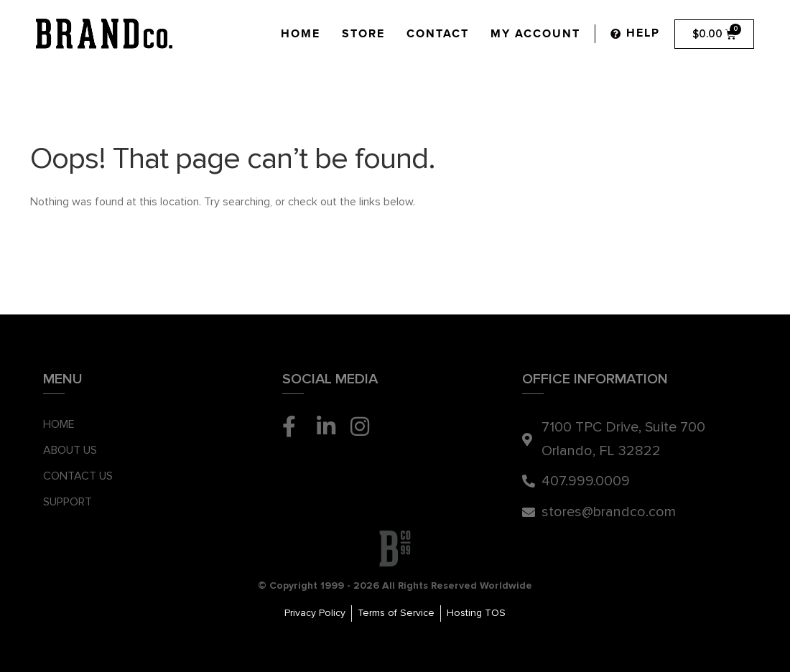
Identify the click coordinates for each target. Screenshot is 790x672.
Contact (438, 34)
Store (363, 34)
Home (301, 34)
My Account (535, 34)
